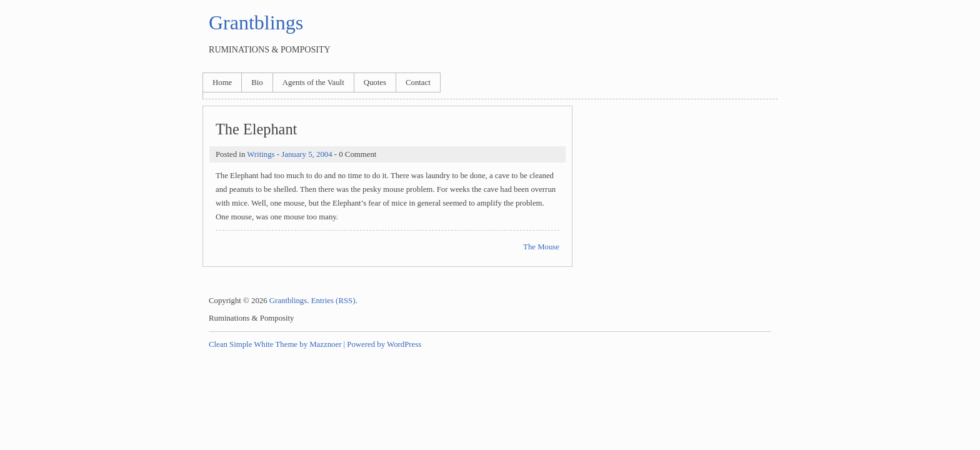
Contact (418, 82)
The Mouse (541, 247)
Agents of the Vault (313, 82)
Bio (257, 82)
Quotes (375, 82)
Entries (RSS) (333, 301)
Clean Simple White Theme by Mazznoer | (277, 344)
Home (222, 82)
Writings (261, 154)
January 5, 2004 (307, 154)
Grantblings (256, 22)
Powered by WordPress (384, 344)
